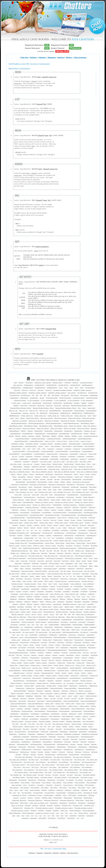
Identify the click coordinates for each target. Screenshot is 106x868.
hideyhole (44, 553)
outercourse (72, 635)
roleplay (21, 382)
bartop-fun (32, 405)
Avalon (42, 398)
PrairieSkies (70, 655)
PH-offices (52, 642)
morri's (27, 614)
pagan (21, 637)
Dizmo (51, 482)
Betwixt (33, 413)
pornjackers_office (75, 652)
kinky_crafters (17, 581)
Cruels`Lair (83, 454)
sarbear (90, 673)
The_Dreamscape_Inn (88, 762)
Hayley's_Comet (14, 545)
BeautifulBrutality (55, 410)
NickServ (33, 57)
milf (39, 607)
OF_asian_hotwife (87, 630)
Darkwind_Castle (16, 469)
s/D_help (29, 673)
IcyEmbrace (83, 566)
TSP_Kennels (79, 785)
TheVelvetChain (50, 754)
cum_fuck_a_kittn (46, 461)
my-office (14, 619)
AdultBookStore (87, 385)
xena (14, 815)
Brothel (38, 436)
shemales (71, 693)
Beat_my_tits (13, 410)
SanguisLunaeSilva (47, 673)
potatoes (34, 655)
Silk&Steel (91, 693)
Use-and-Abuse (27, 793)
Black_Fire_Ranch (43, 428)
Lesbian (53, 586)
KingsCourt (64, 579)
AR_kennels (56, 395)
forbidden (68, 510)
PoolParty (33, 652)
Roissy (53, 668)
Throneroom (13, 780)
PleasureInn (64, 647)
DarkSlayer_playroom (39, 466)
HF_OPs (42, 551)
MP (57, 614)
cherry (47, 446)
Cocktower (51, 449)
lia (71, 586)
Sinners (46, 698)
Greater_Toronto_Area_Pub (24, 540)
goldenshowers (58, 535)
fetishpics (59, 507)
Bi (37, 413)
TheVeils (18, 754)
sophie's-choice (50, 706)
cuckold (21, 456)
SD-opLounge (37, 678)
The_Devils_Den (67, 759)
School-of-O (75, 675)
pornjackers (29, 382)
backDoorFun (37, 403)
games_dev (72, 528)
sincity (58, 696)
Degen (76, 474)
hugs (62, 563)
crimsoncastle (63, 454)
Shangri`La (73, 691)
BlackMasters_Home (87, 423)
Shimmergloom (81, 693)
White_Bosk (80, 800)
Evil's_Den (94, 492)
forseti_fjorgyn (62, 517)
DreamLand (38, 487)
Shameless (31, 691)
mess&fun (90, 604)
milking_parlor (47, 607)
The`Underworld (74, 777)
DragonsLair (71, 484)
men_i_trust (82, 604)
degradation (22, 477)
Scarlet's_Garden (14, 675)
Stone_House (90, 708)
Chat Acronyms (80, 57)
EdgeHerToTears (69, 489)
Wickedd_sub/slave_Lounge (44, 808)
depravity (30, 477)
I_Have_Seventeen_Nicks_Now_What (59, 573)
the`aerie (41, 775)
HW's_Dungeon (14, 566)
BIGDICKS (44, 413)
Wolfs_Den (64, 810)
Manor (42, 602)
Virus (65, 795)
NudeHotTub (29, 627)
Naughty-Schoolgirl (28, 622)
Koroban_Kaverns (61, 581)
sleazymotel (89, 698)
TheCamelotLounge (73, 737)
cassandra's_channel (18, 444)
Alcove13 (17, 390)
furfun (52, 528)
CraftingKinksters (39, 454)
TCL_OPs (15, 724)
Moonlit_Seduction (62, 612)
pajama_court (16, 640)
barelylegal (24, 405)
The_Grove (90, 765)
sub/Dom (64, 714)
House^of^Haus (54, 563)
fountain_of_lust (73, 517)
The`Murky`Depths (89, 775)
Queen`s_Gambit (87, 660)
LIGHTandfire (78, 586)
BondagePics (39, 431)
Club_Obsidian (55, 446)
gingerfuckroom (35, 533)
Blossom (94, 428)
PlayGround (40, 647)
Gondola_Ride (29, 538)
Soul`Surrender (53, 708)
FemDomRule (57, 505)
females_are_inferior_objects (44, 502)
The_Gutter (53, 767)
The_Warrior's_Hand (30, 775)
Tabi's (73, 719)
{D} (78, 818)
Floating (40, 510)
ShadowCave (73, 686)
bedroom (25, 413)
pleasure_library (58, 382)
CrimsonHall (74, 454)
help (31, 551)
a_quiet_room (16, 403)
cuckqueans (72, 456)
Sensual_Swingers (86, 680)
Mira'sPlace (14, 609)
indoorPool (62, 568)
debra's (13, 474)
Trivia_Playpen (68, 785)
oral (14, 635)
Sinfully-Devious (91, 696)
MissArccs (34, 609)
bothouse (31, 436)
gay (24, 530)
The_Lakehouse (63, 767)
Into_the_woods (54, 571)
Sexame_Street (29, 686)
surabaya (78, 716)
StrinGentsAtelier (27, 711)
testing (90, 726)
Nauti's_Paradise (41, 622)
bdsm (84, 408)
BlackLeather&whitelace (85, 421)
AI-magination (90, 388)
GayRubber (47, 530)
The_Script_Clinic (41, 770)
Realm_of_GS (70, 665)
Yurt (53, 815)
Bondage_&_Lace (90, 431)
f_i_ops (58, 528)
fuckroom (75, 525)
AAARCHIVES (40, 385)
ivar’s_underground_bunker (36, 573)
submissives (73, 714)
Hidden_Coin (80, 551)
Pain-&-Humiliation (31, 637)
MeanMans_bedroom (70, 604)
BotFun (86, 433)
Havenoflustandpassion (36, 543)
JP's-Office (19, 579)
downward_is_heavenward (81, 482)
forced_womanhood (49, 517)
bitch (89, 416)
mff (35, 607)
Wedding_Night (47, 798)
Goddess (20, 535)
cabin (80, 436)
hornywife (24, 561)
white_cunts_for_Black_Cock (39, 803)
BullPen (54, 436)
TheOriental (13, 747)
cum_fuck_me (28, 464)
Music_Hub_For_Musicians (85, 614)
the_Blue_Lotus (34, 759)
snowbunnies (91, 703)
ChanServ (42, 57)
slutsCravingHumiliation (54, 701)
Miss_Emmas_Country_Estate (49, 609)
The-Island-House (69, 729)
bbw (79, 408)
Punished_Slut (67, 660)
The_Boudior (45, 759)
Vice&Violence (49, 795)
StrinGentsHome (40, 711)
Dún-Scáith (93, 487)
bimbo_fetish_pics (27, 416)
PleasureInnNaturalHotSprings (36, 650)
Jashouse (80, 576)
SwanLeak (25, 719)
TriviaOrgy (32, 785)
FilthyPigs (67, 507)
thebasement (64, 731)
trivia (25, 785)
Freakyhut (84, 517)
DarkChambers (18, 466)
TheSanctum (37, 749)
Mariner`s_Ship (51, 602)
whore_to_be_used (17, 805)
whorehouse (54, 803)
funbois (20, 528)
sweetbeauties (34, 719)
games (64, 528)
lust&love (83, 594)
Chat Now (25, 57)
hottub (72, 561)
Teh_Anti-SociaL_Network (61, 724)
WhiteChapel (58, 798)
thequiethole (16, 749)
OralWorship (33, 635)
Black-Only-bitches (33, 418)
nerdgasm (23, 624)
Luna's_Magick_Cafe (26, 594)
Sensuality (42, 680)
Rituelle (46, 668)
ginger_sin (93, 533)
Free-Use (31, 520)
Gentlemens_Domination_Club (19, 533)
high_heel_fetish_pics (88, 553)
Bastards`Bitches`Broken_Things (82, 405)
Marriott (15, 604)
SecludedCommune (49, 678)
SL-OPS (53, 698)
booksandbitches (16, 433)
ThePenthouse (51, 747)
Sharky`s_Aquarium (85, 691)
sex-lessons (70, 683)
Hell (20, 548)
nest (29, 624)
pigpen (94, 642)
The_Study (48, 772)
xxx (32, 815)
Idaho (91, 566)
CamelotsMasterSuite (69, 438)
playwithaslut (50, 647)
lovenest (91, 589)
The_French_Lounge (19, 765)
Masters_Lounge (46, 604)
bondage (30, 431)
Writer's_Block (83, 813)
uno (91, 790)
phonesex (75, 382)
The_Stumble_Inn (59, 772)
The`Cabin (78, 775)
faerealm (79, 497)
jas (64, 576)
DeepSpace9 (39, 474)
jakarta (32, 576)
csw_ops (14, 456)
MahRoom (13, 599)
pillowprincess (66, 645)
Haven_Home (49, 543)
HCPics (14, 548)
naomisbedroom (31, 619)
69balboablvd (28, 385)
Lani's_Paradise (64, 584)
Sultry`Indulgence (16, 716)
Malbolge (92, 599)
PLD (57, 647)
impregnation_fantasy (50, 568)
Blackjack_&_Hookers (20, 421)
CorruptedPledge (75, 451)
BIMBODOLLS (65, 413)
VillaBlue (58, 795)
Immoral (28, 568)
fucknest (88, 523)
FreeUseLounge (88, 520)
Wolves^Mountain (75, 810)
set (64, 683)
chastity (41, 446)
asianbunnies (94, 395)
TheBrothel (52, 737)
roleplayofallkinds (62, 668)
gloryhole (12, 535)
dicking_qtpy (79, 477)
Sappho (57, 673)
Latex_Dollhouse (76, 584)
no (22, 627)
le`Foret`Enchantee (63, 586)
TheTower (62, 752)
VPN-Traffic (72, 795)
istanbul (23, 573)
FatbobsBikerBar (28, 502)
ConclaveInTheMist (88, 449)
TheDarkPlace (15, 742)
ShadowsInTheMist (42, 688)
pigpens (38, 645)
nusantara (77, 627)
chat (15, 382)
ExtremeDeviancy (60, 495)
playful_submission (79, 645)
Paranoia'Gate (79, 640)
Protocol (30, 660)
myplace (22, 619)
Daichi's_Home (46, 464)
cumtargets (83, 459)
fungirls (26, 528)
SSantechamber (65, 708)
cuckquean (29, 456)
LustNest (45, 596)
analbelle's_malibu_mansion (82, 390)
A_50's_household (33, 400)
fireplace (23, 510)
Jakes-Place (57, 576)
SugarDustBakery (89, 714)
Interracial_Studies (27, 571)
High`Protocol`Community (84, 556)
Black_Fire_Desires (75, 426)
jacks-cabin (76, 573)
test (37, 726)
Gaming (80, 528)
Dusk (39, 489)
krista (40, 584)
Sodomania (14, 706)
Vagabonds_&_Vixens (75, 793)
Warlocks (91, 795)
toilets (96, 780)
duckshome (84, 487)
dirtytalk (36, 479)
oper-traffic (94, 632)
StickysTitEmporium (78, 708)
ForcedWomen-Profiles (52, 515)
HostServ (61, 57)
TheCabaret (61, 737)
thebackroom (54, 731)
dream (30, 487)
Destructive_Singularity (65, 477)
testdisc (58, 726)
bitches (22, 418)
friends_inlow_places (16, 523)
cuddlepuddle (24, 459)
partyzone (44, 642)
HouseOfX (18, 563)
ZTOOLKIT (42, 818)
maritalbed (61, 602)
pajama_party (26, 640)
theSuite (34, 752)
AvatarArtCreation (52, 398)
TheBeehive (13, 734)
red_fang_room (37, 668)
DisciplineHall (66, 479)
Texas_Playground (15, 729)
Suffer (80, 714)
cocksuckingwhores (86, 382)
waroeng (16, 798)
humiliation (69, 563)
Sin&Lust (51, 696)
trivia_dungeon (18, 385)
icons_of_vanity (25, 566)
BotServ (69, 57)
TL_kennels (61, 780)
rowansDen (39, 670)
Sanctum (37, 673)
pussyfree (77, 660)
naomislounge (90, 619)
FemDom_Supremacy (70, 505)
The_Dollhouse (41, 762)
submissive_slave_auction (43, 382)
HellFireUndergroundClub (31, 548)
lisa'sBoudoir (89, 586)
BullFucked (46, 436)
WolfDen (33, 810)
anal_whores (72, 393)
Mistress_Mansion (66, 609)
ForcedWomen (89, 510)
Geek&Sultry (92, 530)
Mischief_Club (25, 609)
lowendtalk (75, 591)
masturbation (57, 604)
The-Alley (26, 729)
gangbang (68, 382)
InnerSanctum (15, 571)
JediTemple (88, 576)
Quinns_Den (61, 663)
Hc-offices (61, 545)
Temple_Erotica (76, 724)
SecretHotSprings (62, 678)
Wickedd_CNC (66, 805)
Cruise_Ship (92, 454)
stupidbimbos (15, 714)
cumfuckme (74, 459)
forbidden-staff (78, 510)
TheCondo (57, 739)
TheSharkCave (68, 749)
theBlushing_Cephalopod (54, 734)
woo (57, 813)
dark (94, 464)
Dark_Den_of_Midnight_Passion (84, 469)
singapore (16, 698)
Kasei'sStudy (55, 579)
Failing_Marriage (89, 497)
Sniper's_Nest (49, 703)
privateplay (86, 655)
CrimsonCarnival (52, 454)
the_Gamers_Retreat (78, 765)
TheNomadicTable (23, 744)
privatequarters (35, 658)
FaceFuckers (41, 497)
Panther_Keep (36, 640)
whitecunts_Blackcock (19, 800)
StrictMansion (15, 711)
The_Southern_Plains (56, 770)
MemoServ (52, 57)
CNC (24, 449)
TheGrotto (67, 742)
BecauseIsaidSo (68, 410)
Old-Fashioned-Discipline (71, 632)
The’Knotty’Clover (87, 777)
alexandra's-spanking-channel (62, 390)
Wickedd (28, 805)
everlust (78, 489)
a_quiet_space (26, 403)
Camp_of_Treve (50, 441)
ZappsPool (73, 815)
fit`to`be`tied (31, 510)
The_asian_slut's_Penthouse (24, 757)
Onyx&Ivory (85, 632)
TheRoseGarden (26, 749)
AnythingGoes (82, 393)
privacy (78, 655)
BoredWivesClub (77, 433)
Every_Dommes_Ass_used (24, 492)
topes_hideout (15, 782)
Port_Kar (86, 652)
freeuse (60, 520)
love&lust (44, 589)
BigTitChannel (54, 413)
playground (90, 645)
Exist (51, 495)
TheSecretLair (47, 749)
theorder (73, 744)
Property (77, 658)
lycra (74, 596)
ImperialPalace (37, 568)
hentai (36, 551)
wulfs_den (93, 813)
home (85, 558)
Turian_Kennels (35, 790)
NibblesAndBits (54, 624)
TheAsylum (44, 731)
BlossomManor (14, 431)
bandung (77, 403)
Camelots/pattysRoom (91, 436)
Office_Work (36, 630)
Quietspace (52, 663)
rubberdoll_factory (50, 670)
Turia (89, 787)
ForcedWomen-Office (60, 512)
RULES (55, 827)
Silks (45, 696)
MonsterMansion (49, 612)
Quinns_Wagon (24, 665)
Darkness (27, 466)
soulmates (20, 708)
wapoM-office (82, 795)
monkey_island (78, 609)
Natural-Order (15, 622)
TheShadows (58, 749)
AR (33, 395)
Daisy (89, 464)
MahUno (55, 599)
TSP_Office (45, 787)
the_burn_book (55, 759)
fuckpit (43, 525)
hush (76, 563)
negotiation (64, 622)
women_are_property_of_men (45, 813)
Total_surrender (68, 782)
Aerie (61, 388)
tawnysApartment (88, 721)
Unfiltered (52, 790)
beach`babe (91, 408)
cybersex (37, 464)
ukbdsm (44, 790)
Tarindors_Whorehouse (73, 721)
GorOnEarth (60, 538)
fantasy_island (56, 500)
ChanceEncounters (75, 444)
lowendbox (40, 591)
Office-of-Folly (25, 630)
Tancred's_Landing (17, 721)
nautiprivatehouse (53, 622)
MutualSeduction (91, 617)
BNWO (23, 431)
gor (36, 538)
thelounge (76, 742)
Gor (40, 538)
